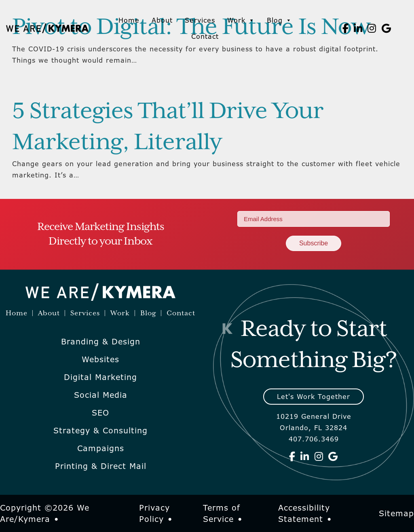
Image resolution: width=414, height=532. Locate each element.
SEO (100, 413)
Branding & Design (101, 342)
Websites (100, 359)
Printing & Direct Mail (101, 466)
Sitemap (396, 513)
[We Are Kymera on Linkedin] (358, 28)
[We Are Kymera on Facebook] (346, 28)
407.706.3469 (314, 439)
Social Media (101, 395)
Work (241, 20)
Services (200, 20)
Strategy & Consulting (100, 431)
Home (129, 20)
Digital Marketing (100, 377)
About (162, 20)
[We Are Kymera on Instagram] (372, 28)
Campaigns (101, 448)
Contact (205, 36)
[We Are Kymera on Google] (387, 28)
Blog (279, 20)
